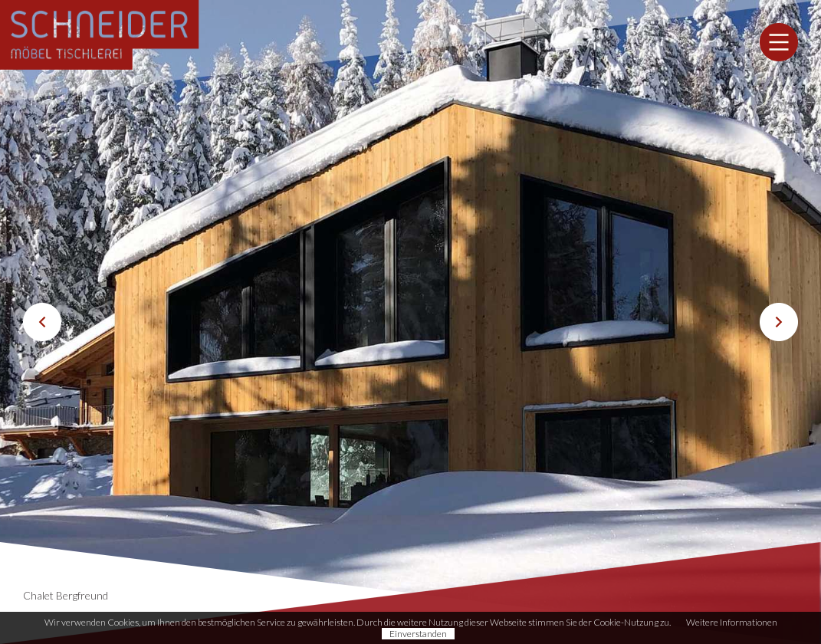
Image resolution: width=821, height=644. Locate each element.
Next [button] (779, 322)
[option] (410, 322)
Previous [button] (42, 322)
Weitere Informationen (732, 622)
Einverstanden (418, 634)
